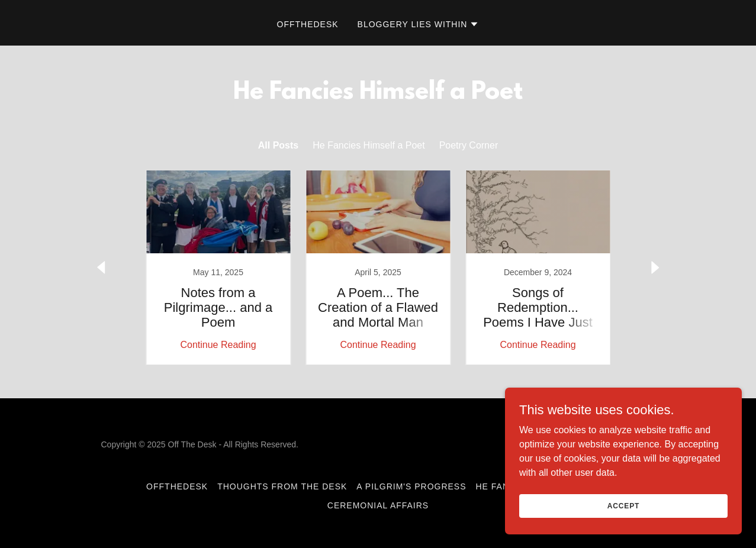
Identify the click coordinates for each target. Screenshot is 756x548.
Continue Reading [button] (218, 345)
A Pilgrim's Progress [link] (411, 486)
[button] (419, 24)
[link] (218, 267)
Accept (623, 505)
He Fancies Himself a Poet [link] (369, 145)
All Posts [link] (278, 145)
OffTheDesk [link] (308, 24)
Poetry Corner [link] (469, 145)
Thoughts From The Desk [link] (282, 486)
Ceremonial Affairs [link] (378, 505)
